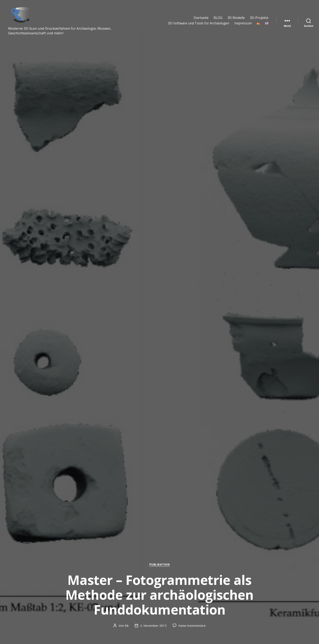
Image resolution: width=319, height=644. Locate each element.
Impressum (243, 23)
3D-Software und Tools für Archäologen (199, 23)
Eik (127, 626)
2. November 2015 (153, 626)
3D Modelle (236, 18)
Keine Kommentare (192, 626)
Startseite (201, 18)
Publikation (160, 565)
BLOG (218, 18)
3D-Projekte (259, 18)
